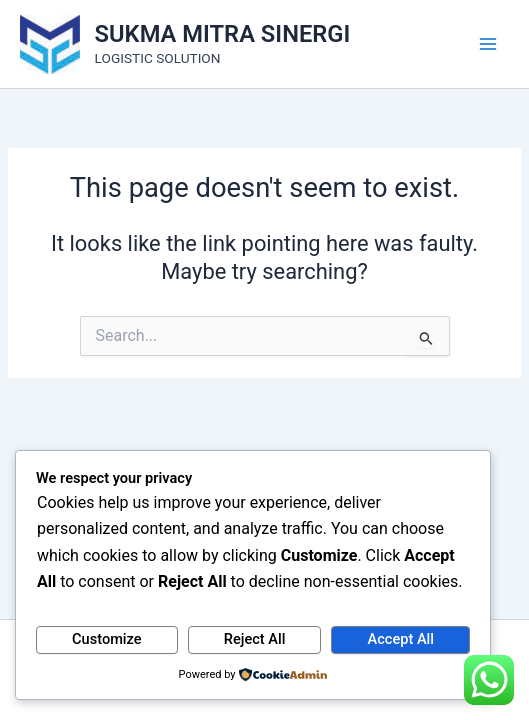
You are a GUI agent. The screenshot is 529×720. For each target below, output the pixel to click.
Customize (107, 639)
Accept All (401, 639)
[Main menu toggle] (488, 44)
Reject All (255, 639)
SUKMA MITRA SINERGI (223, 34)
